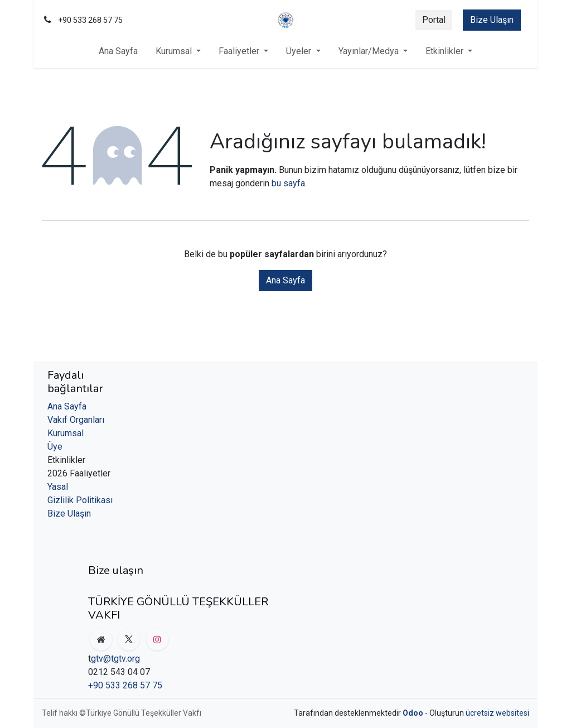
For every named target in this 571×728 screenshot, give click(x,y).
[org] (101, 639)
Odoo (414, 713)
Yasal (58, 487)
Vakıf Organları (76, 420)
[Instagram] (157, 639)
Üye (55, 447)
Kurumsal (66, 433)
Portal (434, 20)
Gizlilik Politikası (80, 500)
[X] (129, 639)
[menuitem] (118, 51)
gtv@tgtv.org (115, 659)
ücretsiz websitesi (497, 713)
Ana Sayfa (285, 280)
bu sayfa (288, 183)
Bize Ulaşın (492, 20)
